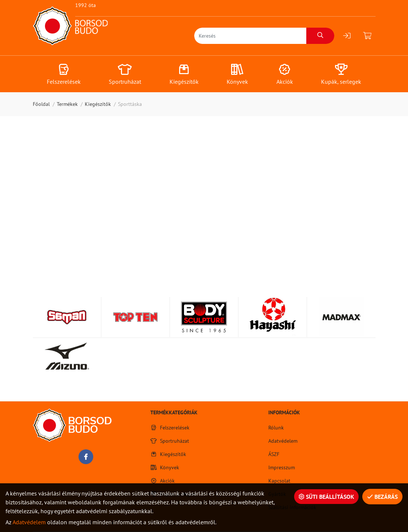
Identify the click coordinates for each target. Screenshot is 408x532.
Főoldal (41, 104)
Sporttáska (130, 104)
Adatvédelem (29, 522)
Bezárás (382, 497)
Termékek (67, 104)
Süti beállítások (326, 497)
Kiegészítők (98, 104)
